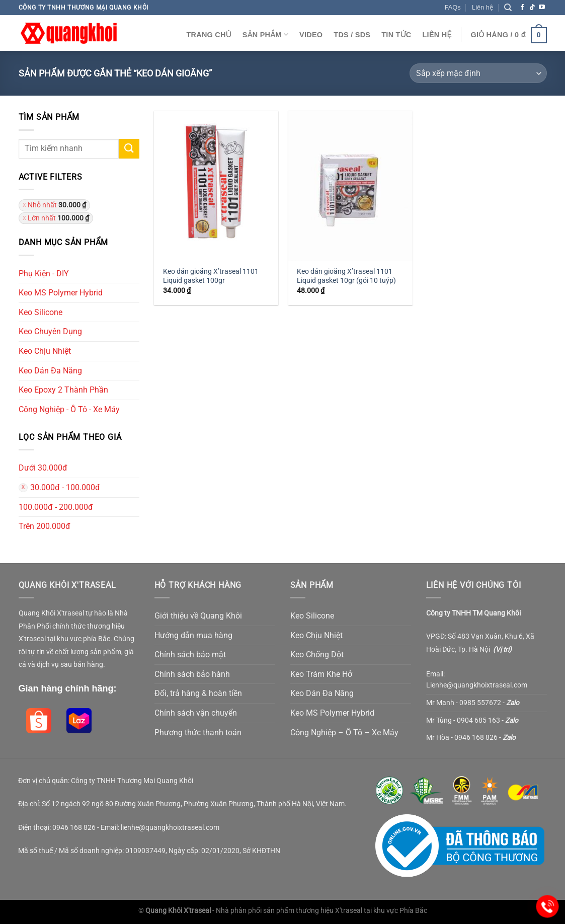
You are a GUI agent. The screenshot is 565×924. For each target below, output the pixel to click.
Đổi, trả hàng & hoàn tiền (198, 693)
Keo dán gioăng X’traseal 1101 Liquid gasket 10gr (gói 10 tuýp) (346, 276)
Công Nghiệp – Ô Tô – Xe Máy (344, 733)
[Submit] (129, 149)
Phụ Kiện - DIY (44, 274)
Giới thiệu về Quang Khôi (198, 616)
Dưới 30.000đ (43, 468)
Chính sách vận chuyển (196, 713)
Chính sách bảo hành (192, 674)
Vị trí (502, 649)
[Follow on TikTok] (532, 8)
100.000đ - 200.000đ (56, 507)
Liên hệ (482, 7)
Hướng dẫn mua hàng (193, 635)
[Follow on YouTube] (542, 8)
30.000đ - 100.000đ (65, 487)
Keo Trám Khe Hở (321, 674)
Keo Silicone (41, 312)
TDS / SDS (352, 35)
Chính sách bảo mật (190, 654)
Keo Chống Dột (317, 654)
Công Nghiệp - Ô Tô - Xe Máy (69, 409)
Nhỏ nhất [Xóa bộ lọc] (57, 205)
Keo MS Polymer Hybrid (61, 293)
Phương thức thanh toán (198, 733)
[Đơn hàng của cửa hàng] (478, 73)
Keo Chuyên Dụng (50, 331)
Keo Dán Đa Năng (50, 371)
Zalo (513, 703)
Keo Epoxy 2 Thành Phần (63, 390)
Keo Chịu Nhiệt (45, 351)
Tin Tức (396, 35)
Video (311, 35)
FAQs (453, 7)
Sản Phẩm (265, 34)
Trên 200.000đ (45, 526)
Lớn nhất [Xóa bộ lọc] (58, 218)
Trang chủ (209, 35)
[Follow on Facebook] (522, 8)
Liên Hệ (437, 35)
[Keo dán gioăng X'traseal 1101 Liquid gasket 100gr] (216, 185)
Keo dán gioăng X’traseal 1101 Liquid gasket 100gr (211, 276)
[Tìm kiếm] (508, 8)
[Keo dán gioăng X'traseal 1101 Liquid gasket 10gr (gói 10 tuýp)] (350, 185)
